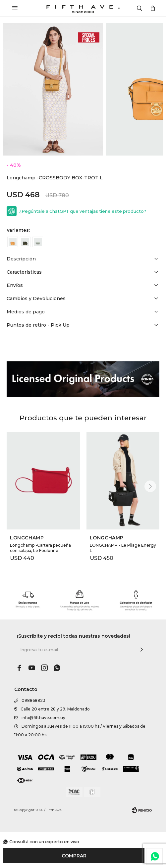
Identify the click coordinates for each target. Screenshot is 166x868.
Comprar (74, 856)
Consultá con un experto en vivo (44, 842)
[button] (150, 486)
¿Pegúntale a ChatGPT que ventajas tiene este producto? (83, 211)
